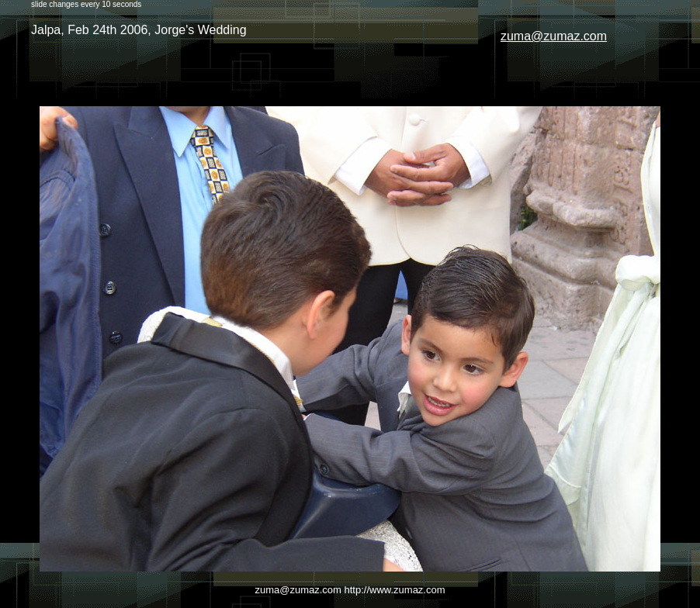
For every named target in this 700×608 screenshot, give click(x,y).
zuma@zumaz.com (554, 36)
